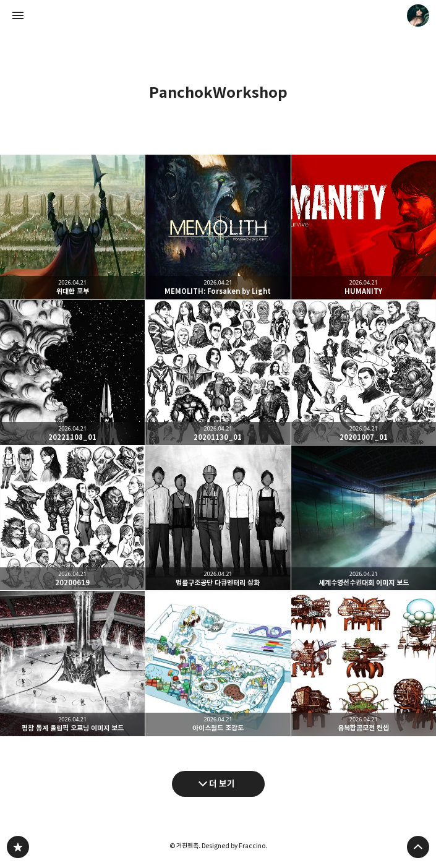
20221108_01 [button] (72, 372)
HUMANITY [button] (364, 227)
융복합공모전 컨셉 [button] (364, 663)
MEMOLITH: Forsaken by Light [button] (218, 227)
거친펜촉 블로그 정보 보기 (418, 15)
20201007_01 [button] (364, 372)
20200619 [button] (72, 518)
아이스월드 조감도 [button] (218, 663)
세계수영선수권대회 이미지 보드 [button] (364, 518)
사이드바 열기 (18, 15)
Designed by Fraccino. (234, 846)
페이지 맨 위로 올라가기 (418, 847)
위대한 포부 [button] (72, 227)
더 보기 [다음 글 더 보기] (222, 784)
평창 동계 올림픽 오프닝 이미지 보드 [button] (72, 663)
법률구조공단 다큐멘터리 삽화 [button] (218, 518)
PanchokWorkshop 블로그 (18, 847)
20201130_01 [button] (218, 372)
